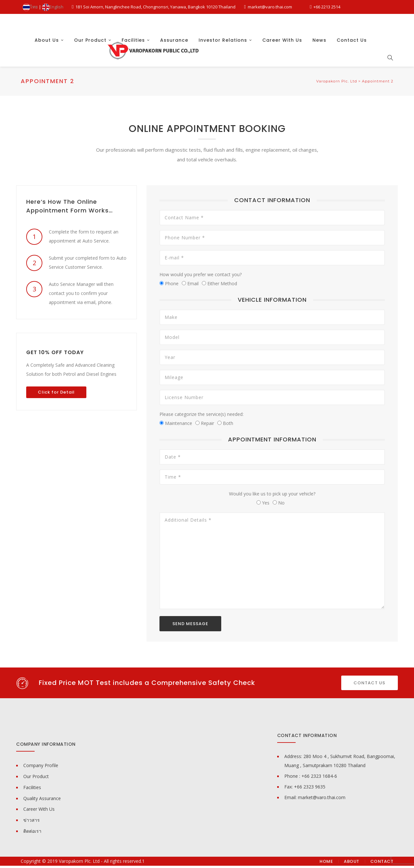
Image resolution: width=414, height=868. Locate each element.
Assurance (174, 60)
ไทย (30, 7)
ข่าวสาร (32, 822)
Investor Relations (223, 60)
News (319, 60)
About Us (47, 60)
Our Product (90, 60)
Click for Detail (56, 394)
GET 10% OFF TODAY (55, 354)
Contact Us (352, 60)
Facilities (133, 60)
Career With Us (282, 60)
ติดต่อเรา (32, 833)
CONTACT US (369, 685)
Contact (382, 864)
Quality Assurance (42, 801)
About (352, 864)
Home (326, 864)
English (53, 7)
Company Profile (41, 768)
